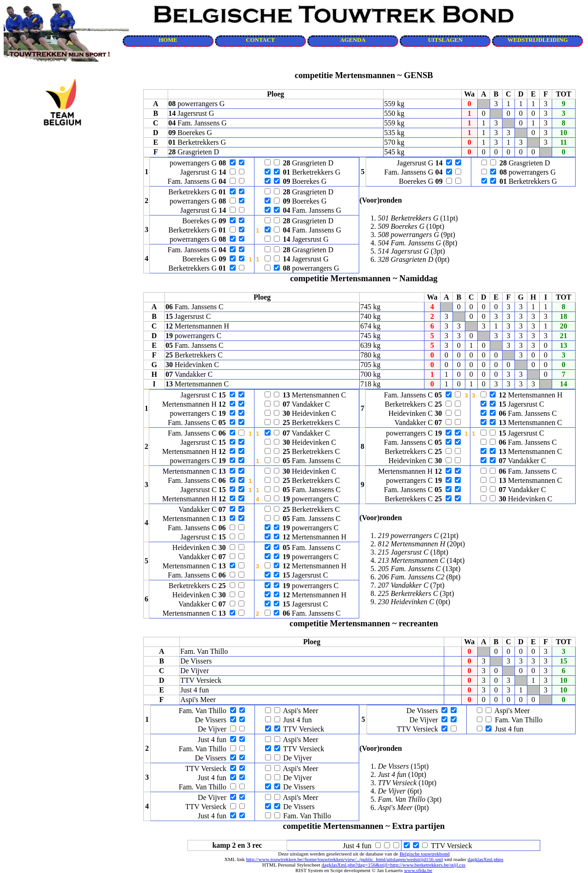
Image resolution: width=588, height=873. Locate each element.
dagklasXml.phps (486, 859)
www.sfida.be (418, 870)
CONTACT (260, 40)
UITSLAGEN (445, 40)
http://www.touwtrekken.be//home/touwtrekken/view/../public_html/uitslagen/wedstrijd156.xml (345, 859)
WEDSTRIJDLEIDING (538, 40)
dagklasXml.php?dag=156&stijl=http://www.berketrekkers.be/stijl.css (393, 865)
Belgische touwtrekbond (425, 854)
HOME (168, 40)
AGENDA (353, 40)
